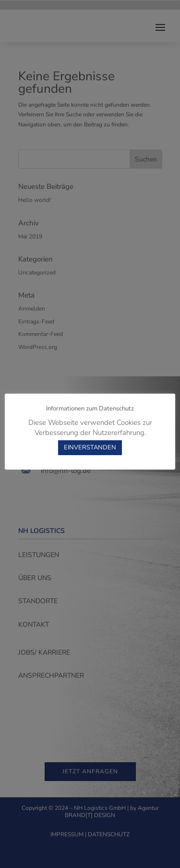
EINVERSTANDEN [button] (90, 447)
